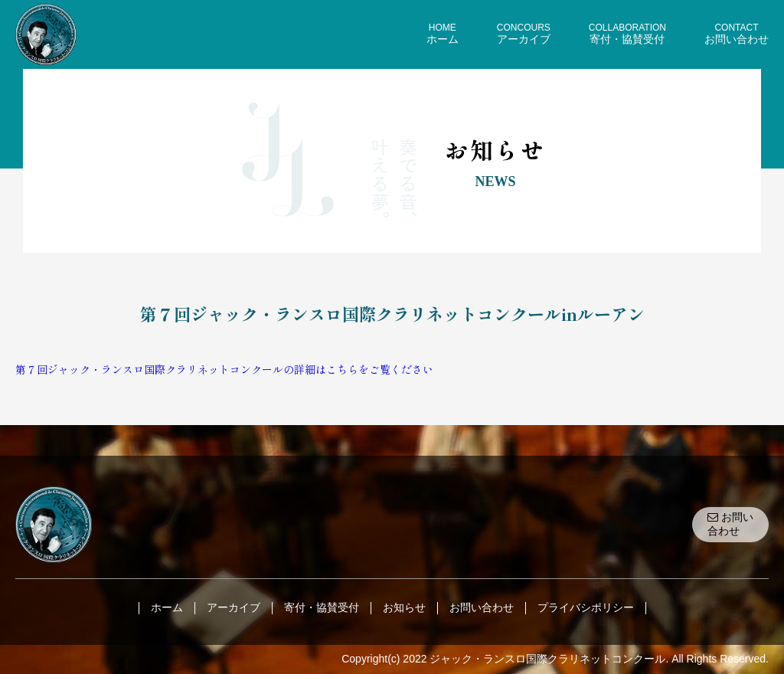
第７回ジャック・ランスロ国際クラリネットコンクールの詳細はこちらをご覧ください (224, 369)
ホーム (167, 608)
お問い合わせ (730, 524)
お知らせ (404, 608)
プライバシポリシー (586, 608)
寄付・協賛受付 (322, 608)
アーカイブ (234, 608)
